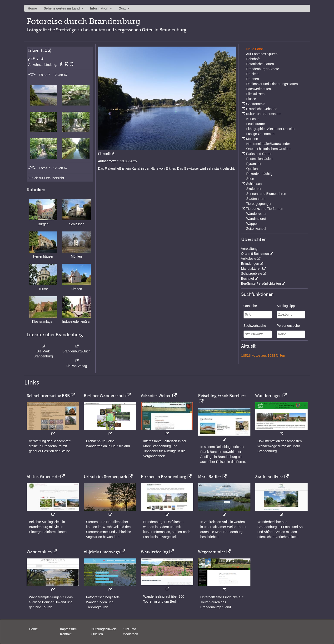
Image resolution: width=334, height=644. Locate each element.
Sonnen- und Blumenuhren (266, 194)
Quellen (252, 169)
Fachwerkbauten (259, 89)
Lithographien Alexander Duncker (271, 129)
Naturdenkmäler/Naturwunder (268, 144)
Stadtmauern (256, 199)
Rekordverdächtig (259, 174)
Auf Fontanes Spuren (262, 54)
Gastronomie (256, 104)
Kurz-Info (129, 629)
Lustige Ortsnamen (260, 134)
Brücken (252, 74)
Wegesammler (212, 552)
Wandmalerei (256, 219)
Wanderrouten (257, 214)
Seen (250, 179)
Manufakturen (251, 269)
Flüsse (251, 99)
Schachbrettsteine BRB (48, 396)
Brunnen (252, 79)
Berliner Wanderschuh (105, 396)
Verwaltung (249, 249)
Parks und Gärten (259, 154)
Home (32, 8)
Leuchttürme (255, 124)
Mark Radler (210, 477)
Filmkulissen (255, 94)
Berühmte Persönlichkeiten (261, 284)
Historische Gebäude (262, 109)
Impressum (68, 629)
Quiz (122, 8)
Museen (252, 139)
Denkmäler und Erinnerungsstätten (272, 84)
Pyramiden (254, 164)
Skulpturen (254, 189)
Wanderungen (268, 396)
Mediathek (130, 634)
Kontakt (66, 634)
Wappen (252, 224)
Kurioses (253, 119)
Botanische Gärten (260, 64)
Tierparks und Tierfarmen (265, 209)
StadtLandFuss (269, 477)
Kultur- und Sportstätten (264, 114)
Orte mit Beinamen (255, 254)
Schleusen (254, 184)
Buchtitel (248, 279)
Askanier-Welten (156, 396)
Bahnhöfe (253, 59)
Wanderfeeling (155, 552)
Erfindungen (250, 264)
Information (99, 8)
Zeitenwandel (256, 229)
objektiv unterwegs (102, 552)
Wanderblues (39, 552)
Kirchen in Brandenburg (164, 477)
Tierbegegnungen (259, 204)
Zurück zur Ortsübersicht (46, 178)
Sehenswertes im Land (62, 8)
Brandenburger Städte (263, 69)
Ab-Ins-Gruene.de (43, 477)
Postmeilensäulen (259, 159)
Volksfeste (249, 259)
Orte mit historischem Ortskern (269, 149)
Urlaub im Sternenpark (105, 477)
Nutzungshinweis (104, 629)
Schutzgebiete (252, 274)
